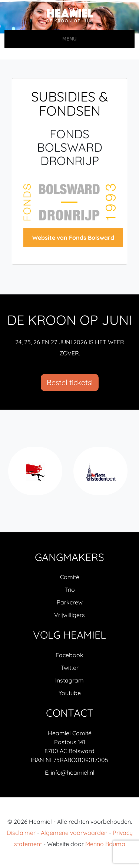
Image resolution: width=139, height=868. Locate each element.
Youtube (70, 693)
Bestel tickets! (70, 382)
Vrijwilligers (69, 615)
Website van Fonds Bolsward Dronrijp (73, 241)
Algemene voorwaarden (74, 833)
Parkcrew (70, 602)
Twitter (70, 668)
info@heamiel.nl (73, 772)
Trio (70, 590)
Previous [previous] (11, 475)
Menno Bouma (105, 844)
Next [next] (128, 475)
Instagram (69, 680)
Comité (70, 577)
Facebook (69, 655)
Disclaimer (21, 833)
